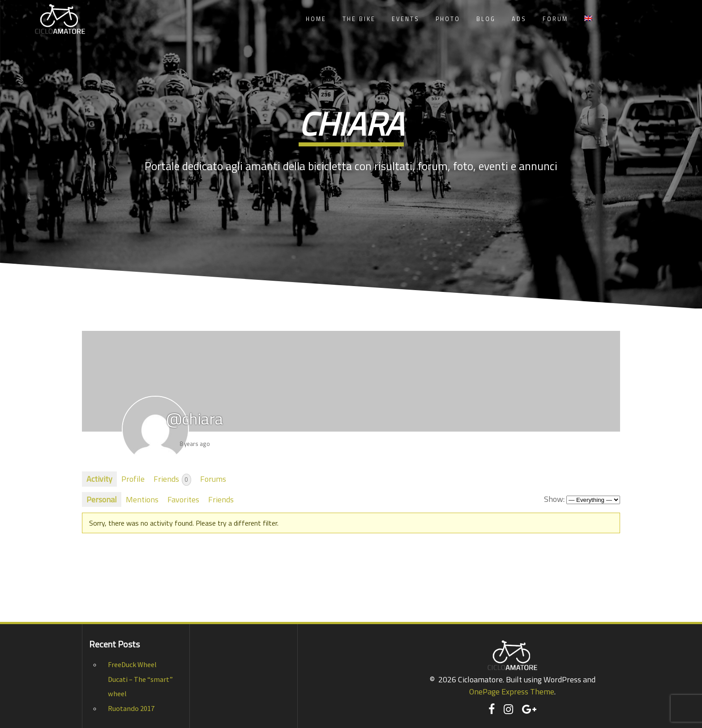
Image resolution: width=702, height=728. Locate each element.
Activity (99, 479)
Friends (172, 479)
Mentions (142, 499)
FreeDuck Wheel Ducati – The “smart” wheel (140, 679)
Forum (555, 19)
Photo (448, 19)
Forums (213, 479)
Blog (486, 19)
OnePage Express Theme (512, 692)
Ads (519, 19)
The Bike (359, 19)
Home (316, 19)
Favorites (183, 499)
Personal (102, 499)
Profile (133, 479)
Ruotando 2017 (131, 708)
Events (406, 19)
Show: (554, 499)
